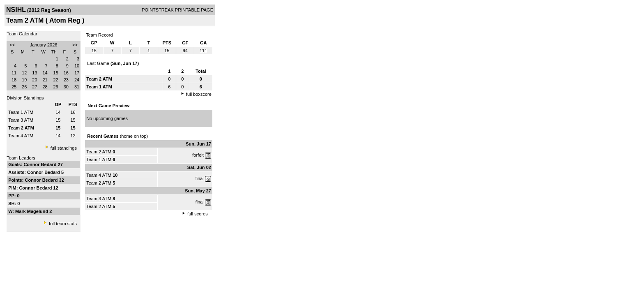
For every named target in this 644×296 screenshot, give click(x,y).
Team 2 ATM (99, 152)
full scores (198, 214)
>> (75, 45)
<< (12, 45)
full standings (64, 148)
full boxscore (199, 94)
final (200, 178)
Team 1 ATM (21, 112)
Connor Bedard (40, 164)
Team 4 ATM (21, 136)
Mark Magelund (32, 211)
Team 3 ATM (21, 120)
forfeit (198, 155)
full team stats (63, 224)
